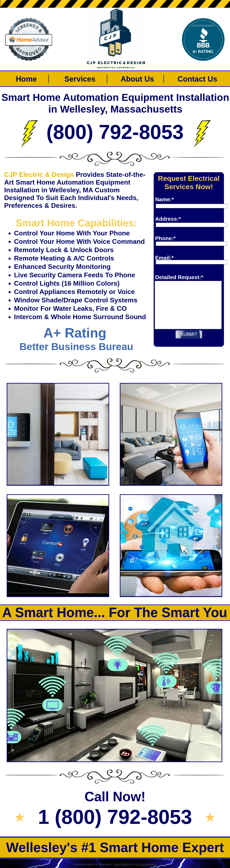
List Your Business (146, 864)
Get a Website (122, 864)
